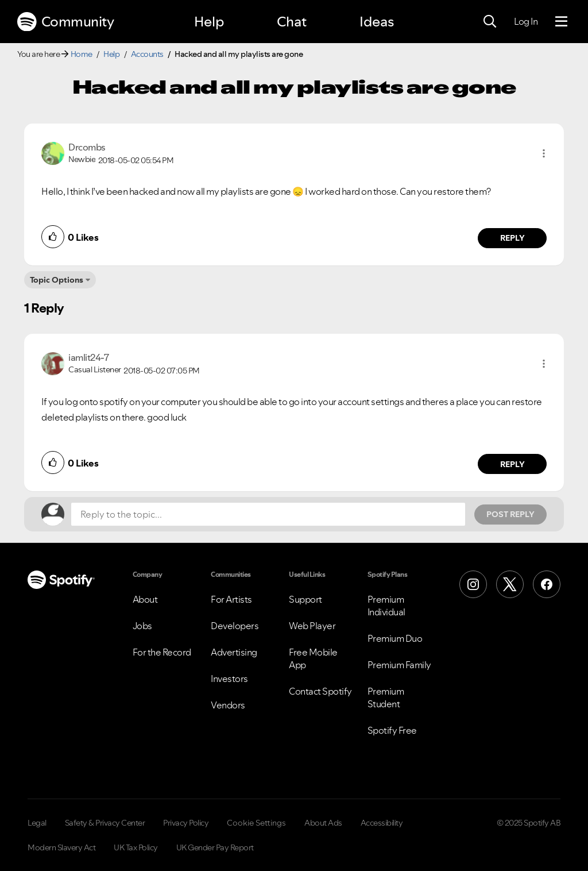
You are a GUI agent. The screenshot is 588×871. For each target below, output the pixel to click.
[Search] (490, 22)
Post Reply (510, 514)
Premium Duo (395, 638)
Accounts (147, 54)
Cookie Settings (256, 823)
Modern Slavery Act (61, 847)
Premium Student (386, 697)
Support (305, 599)
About (145, 599)
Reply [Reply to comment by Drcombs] (512, 238)
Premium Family (399, 665)
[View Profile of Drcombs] (87, 147)
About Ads (323, 823)
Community (65, 22)
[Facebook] (547, 584)
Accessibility (382, 823)
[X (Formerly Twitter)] (510, 584)
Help (209, 22)
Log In (526, 21)
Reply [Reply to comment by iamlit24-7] (512, 464)
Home (82, 54)
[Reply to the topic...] (268, 514)
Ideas (377, 22)
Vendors (228, 705)
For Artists (231, 599)
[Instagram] (473, 584)
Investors (229, 679)
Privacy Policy (186, 823)
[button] (544, 153)
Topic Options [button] (57, 280)
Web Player (312, 626)
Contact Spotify (320, 691)
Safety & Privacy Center (105, 823)
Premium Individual (386, 606)
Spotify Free (392, 730)
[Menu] (561, 22)
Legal (37, 823)
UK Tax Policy (136, 847)
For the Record (162, 652)
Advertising (234, 652)
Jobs (142, 626)
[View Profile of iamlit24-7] (88, 357)
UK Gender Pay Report (215, 847)
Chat (292, 22)
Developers (235, 626)
